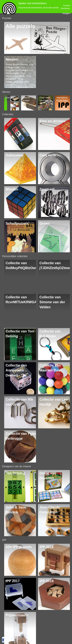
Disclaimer (65, 8)
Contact (67, 5)
